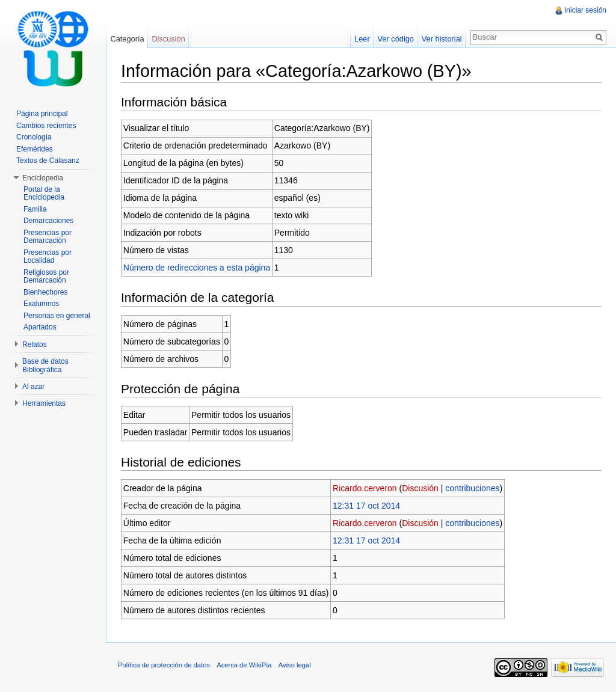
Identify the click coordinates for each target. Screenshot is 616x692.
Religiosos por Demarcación (46, 277)
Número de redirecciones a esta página (197, 268)
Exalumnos (41, 304)
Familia (35, 209)
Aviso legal (295, 665)
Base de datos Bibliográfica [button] (45, 366)
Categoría (127, 39)
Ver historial (442, 39)
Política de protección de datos (164, 665)
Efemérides (35, 149)
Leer (362, 39)
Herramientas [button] (44, 403)
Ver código (395, 39)
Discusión (420, 488)
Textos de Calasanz (48, 161)
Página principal (42, 114)
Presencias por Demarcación (48, 237)
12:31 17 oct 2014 (366, 506)
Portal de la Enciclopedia (44, 194)
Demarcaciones (48, 221)
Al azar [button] (33, 387)
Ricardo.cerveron (365, 488)
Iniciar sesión (585, 10)
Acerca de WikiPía (244, 665)
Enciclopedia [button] (43, 178)
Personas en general (57, 316)
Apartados (40, 327)
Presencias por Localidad (48, 257)
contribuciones (472, 488)
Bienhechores (45, 292)
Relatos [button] (35, 344)
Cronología (34, 137)
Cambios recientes (46, 126)
